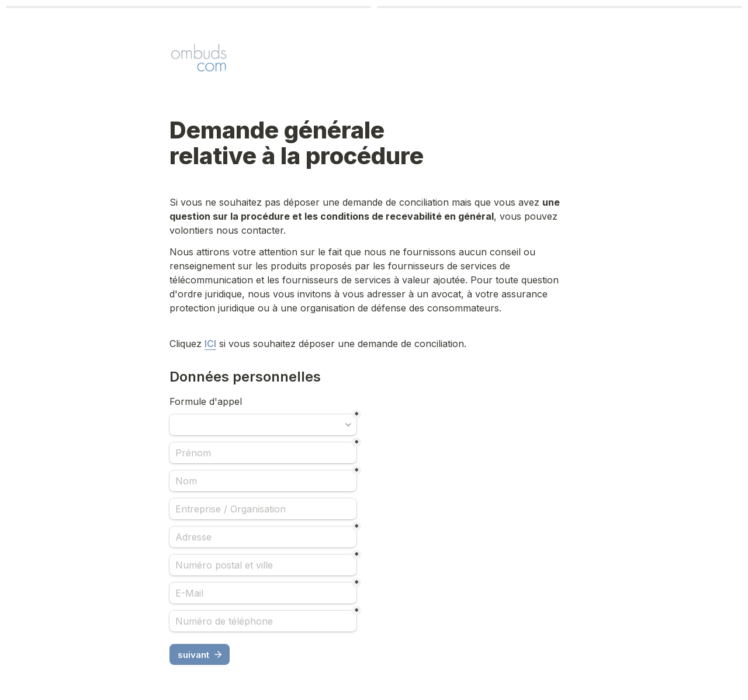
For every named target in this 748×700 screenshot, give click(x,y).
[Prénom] (263, 453)
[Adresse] (263, 537)
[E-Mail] (263, 593)
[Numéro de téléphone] (263, 621)
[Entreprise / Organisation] (263, 509)
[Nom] (263, 481)
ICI (210, 344)
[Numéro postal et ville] (263, 565)
